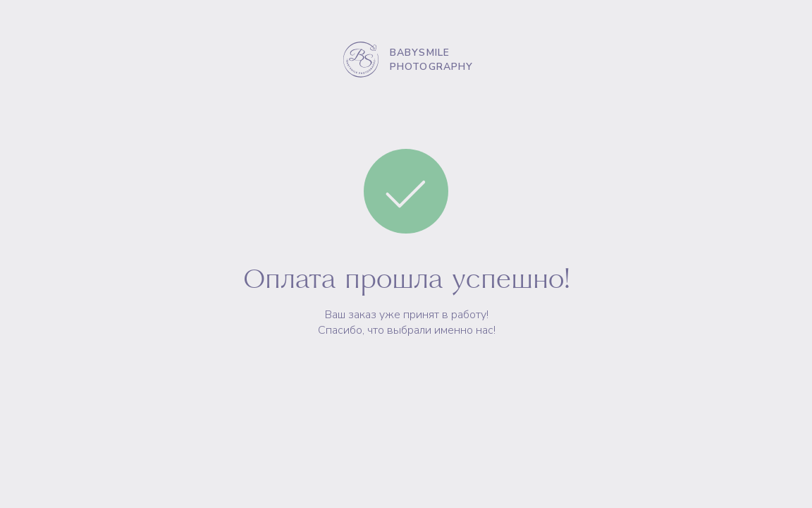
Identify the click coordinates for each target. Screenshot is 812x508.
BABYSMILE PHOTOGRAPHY (432, 60)
